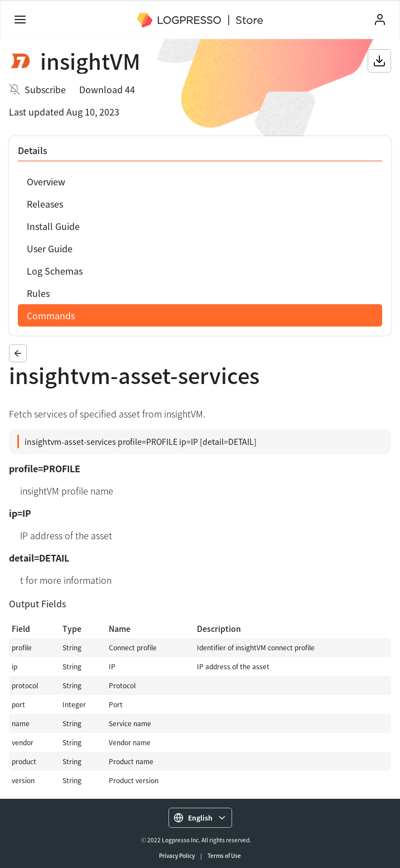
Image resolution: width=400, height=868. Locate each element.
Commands (51, 315)
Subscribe (45, 89)
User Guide (50, 248)
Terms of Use (224, 855)
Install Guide (53, 226)
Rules (38, 293)
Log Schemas (55, 271)
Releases (45, 204)
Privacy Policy (177, 855)
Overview (46, 181)
